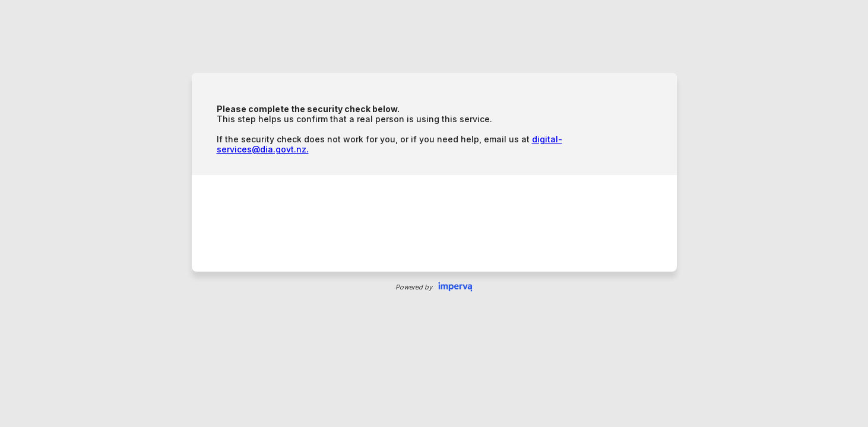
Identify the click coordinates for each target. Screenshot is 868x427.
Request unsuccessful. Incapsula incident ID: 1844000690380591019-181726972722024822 (434, 213)
